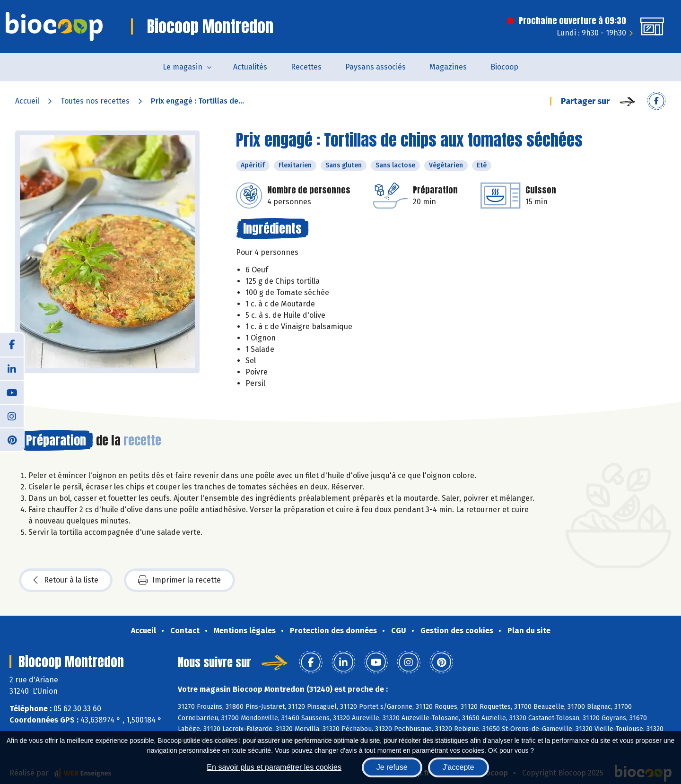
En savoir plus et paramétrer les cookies (274, 767)
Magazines (448, 67)
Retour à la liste (66, 580)
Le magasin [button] (183, 67)
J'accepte (458, 767)
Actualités (250, 67)
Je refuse (392, 767)
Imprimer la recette (179, 580)
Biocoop (504, 67)
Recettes (306, 67)
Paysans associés (375, 67)
